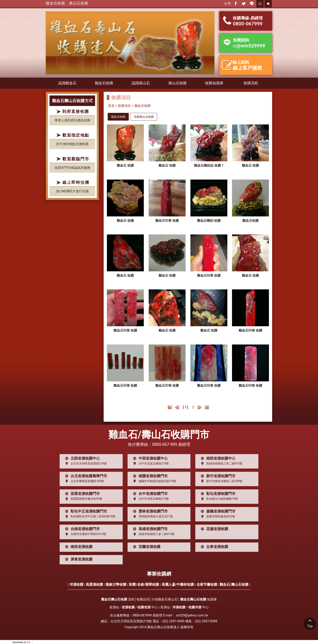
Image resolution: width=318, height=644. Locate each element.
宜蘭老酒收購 (146, 547)
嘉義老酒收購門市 (217, 511)
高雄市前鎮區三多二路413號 (221, 463)
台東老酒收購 (214, 547)
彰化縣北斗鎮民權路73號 (218, 499)
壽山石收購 (177, 83)
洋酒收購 (76, 584)
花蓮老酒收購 (214, 529)
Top (310, 623)
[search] (260, 4)
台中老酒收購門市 (149, 494)
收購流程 (251, 83)
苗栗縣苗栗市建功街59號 (83, 499)
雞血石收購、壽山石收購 (67, 3)
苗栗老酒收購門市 (82, 494)
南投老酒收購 (78, 547)
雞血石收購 (104, 83)
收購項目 (124, 106)
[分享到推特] (244, 4)
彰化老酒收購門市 (217, 494)
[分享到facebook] (236, 4)
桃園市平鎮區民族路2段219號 (154, 481)
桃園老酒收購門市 (149, 476)
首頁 (111, 106)
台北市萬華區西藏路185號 (84, 481)
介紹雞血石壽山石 (164, 599)
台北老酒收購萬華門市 (85, 476)
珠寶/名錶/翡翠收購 (144, 584)
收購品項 (143, 599)
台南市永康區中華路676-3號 (85, 534)
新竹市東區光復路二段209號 (221, 481)
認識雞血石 (67, 83)
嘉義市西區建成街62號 (217, 517)
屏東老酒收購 (78, 559)
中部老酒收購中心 (149, 458)
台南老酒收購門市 (82, 529)
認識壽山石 (141, 83)
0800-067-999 (165, 444)
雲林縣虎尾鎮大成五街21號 (152, 517)
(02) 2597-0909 (173, 621)
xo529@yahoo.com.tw (192, 615)
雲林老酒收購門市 (149, 511)
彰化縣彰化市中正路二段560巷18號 (89, 517)
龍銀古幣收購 (116, 584)
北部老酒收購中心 (82, 458)
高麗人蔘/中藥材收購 (178, 584)
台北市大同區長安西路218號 (85, 463)
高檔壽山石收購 (144, 117)
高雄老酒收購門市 (149, 529)
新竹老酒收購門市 (217, 476)
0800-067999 (142, 615)
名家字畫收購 (207, 584)
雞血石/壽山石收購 (234, 584)
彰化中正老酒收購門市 (85, 511)
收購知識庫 (214, 83)
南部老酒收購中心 (217, 458)
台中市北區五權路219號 (150, 463)
